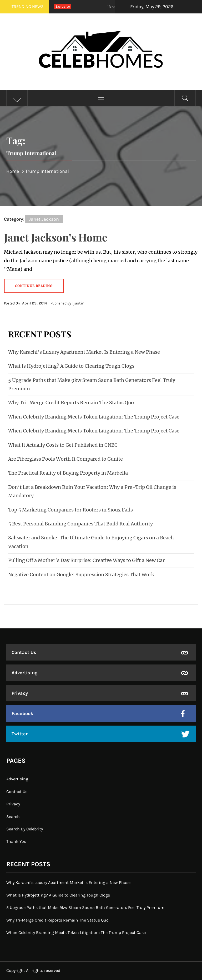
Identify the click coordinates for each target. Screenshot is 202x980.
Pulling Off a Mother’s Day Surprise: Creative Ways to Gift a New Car (86, 560)
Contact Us (24, 652)
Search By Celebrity (25, 829)
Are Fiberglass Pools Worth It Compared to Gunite (65, 459)
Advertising (24, 673)
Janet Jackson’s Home (56, 237)
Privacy (20, 693)
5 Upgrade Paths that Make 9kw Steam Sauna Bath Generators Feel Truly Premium (85, 907)
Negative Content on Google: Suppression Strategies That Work (81, 575)
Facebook (22, 713)
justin (79, 303)
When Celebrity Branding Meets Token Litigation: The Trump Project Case (94, 417)
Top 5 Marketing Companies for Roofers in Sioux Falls (70, 510)
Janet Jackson (44, 219)
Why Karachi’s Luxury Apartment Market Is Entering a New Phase (84, 352)
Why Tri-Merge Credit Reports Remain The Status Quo (71, 403)
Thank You (16, 841)
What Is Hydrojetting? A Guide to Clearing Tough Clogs (71, 366)
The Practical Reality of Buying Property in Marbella (68, 473)
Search (13, 817)
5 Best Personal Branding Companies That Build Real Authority (80, 524)
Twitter (20, 734)
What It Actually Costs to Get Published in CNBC (63, 445)
